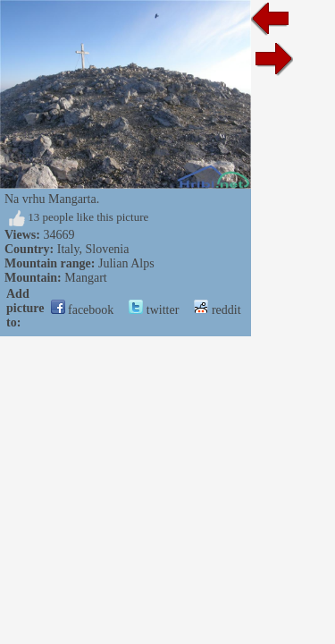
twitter (154, 310)
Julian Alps (126, 263)
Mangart (85, 278)
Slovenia (107, 249)
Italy (68, 249)
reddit (217, 310)
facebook (83, 310)
